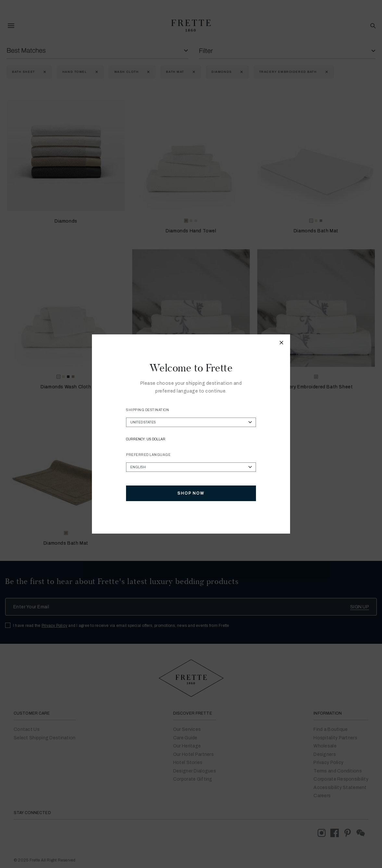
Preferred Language (148, 455)
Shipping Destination (147, 410)
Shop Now (191, 493)
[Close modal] (282, 343)
